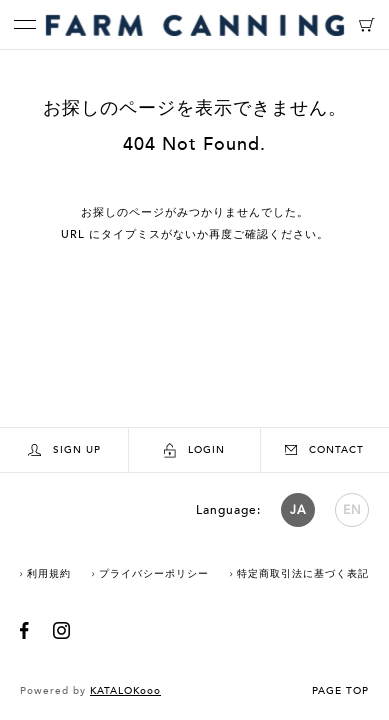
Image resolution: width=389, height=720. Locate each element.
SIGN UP (64, 450)
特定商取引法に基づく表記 (303, 574)
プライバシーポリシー (154, 574)
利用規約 (49, 574)
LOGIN (194, 450)
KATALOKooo (125, 691)
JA (298, 510)
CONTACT (324, 450)
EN (352, 510)
